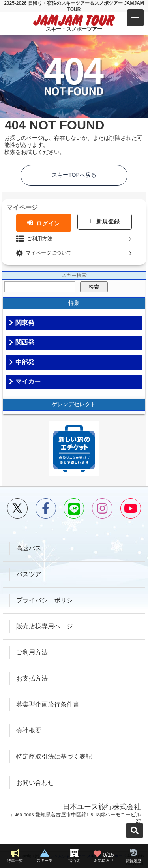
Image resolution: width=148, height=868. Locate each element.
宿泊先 (74, 861)
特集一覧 (15, 861)
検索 (94, 287)
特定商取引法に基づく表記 (54, 756)
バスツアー (32, 574)
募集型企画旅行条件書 (48, 704)
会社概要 (29, 730)
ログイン (48, 223)
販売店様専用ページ (45, 626)
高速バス (29, 548)
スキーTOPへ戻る (74, 175)
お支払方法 (32, 678)
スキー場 (45, 860)
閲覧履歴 (133, 861)
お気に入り (104, 856)
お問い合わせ (35, 783)
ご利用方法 (40, 239)
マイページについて (49, 253)
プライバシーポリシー (48, 600)
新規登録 (108, 221)
